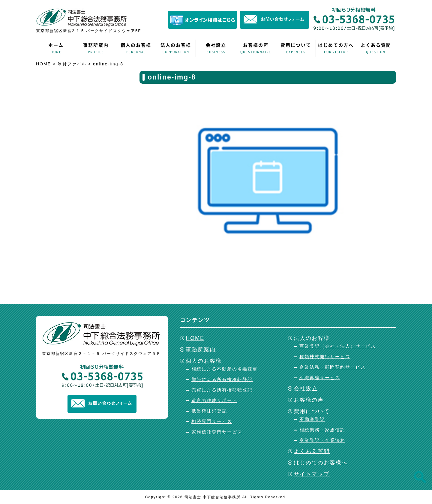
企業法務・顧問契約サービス (333, 367)
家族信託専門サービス (217, 432)
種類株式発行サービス (325, 357)
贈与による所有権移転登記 (222, 379)
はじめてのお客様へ (321, 463)
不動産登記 (312, 419)
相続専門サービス (212, 421)
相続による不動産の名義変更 (225, 369)
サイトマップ (312, 474)
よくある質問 (376, 48)
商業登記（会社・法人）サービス (338, 346)
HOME (195, 338)
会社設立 (216, 48)
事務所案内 (96, 48)
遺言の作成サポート (214, 400)
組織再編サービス (320, 378)
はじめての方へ (336, 48)
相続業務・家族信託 (322, 430)
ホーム (56, 48)
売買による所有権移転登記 (222, 390)
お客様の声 (256, 48)
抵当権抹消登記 (209, 411)
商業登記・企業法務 (322, 440)
